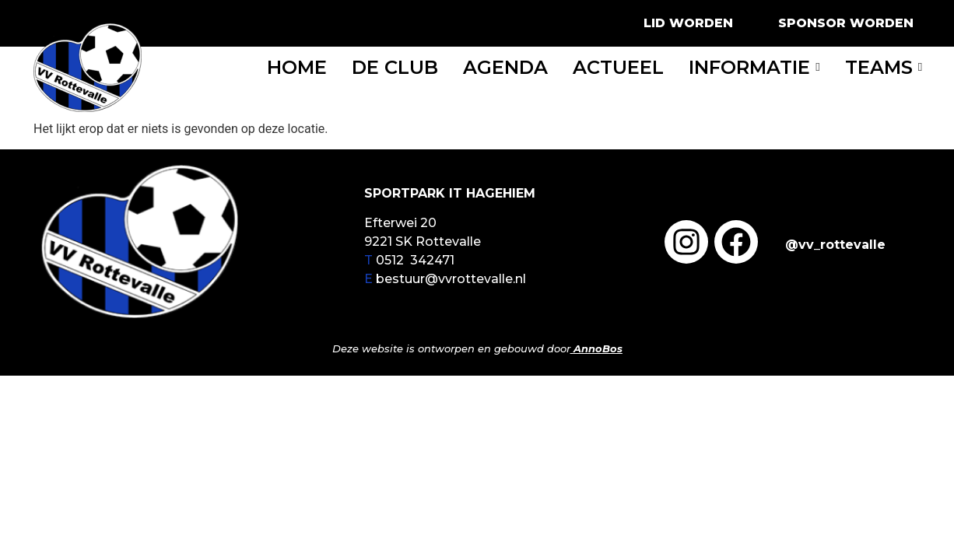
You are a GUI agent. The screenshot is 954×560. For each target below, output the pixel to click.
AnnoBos (598, 348)
